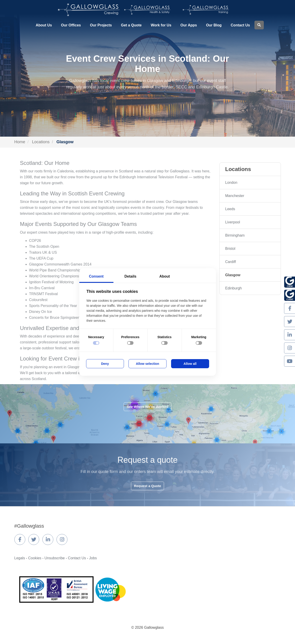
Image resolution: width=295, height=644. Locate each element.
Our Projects (101, 25)
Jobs (93, 558)
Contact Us (240, 25)
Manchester (235, 196)
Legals (20, 558)
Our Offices (71, 25)
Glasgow (233, 275)
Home (20, 142)
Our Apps (189, 25)
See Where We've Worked (147, 407)
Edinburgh (234, 288)
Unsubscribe (55, 558)
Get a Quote (131, 25)
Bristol (230, 249)
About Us (44, 25)
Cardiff (231, 262)
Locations (41, 142)
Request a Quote (147, 486)
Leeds (230, 209)
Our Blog (214, 25)
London (231, 183)
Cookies (35, 558)
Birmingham (235, 235)
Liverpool (233, 222)
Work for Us (161, 25)
